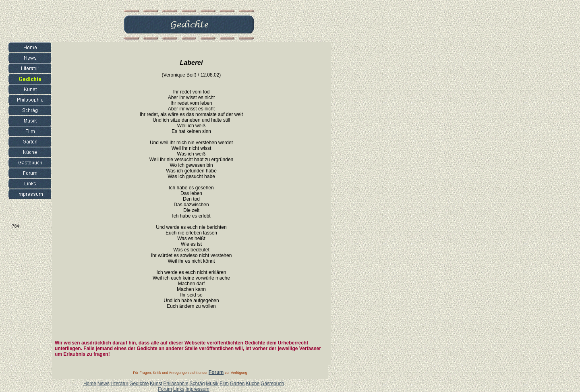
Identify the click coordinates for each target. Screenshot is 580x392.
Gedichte (139, 384)
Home (90, 384)
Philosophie (176, 384)
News (104, 384)
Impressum (197, 389)
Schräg (197, 384)
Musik (212, 384)
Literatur (119, 384)
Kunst (156, 384)
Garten (237, 384)
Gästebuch (272, 384)
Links (179, 389)
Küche (253, 384)
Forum (165, 389)
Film (224, 384)
